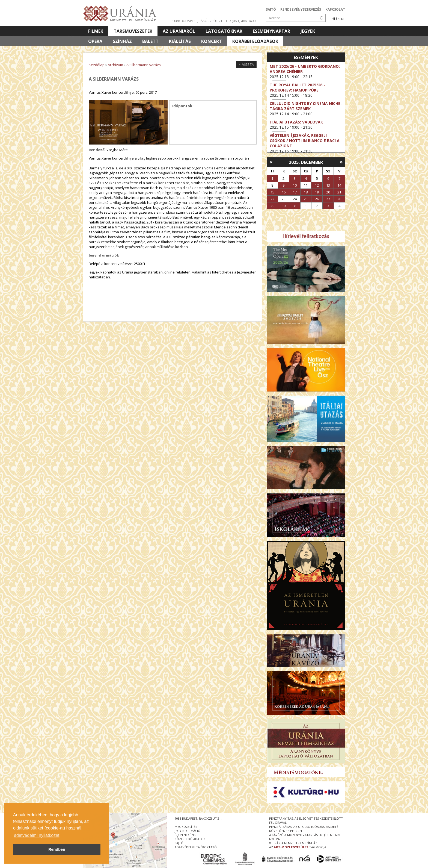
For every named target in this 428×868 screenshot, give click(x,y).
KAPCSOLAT (335, 9)
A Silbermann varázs (144, 65)
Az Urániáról (179, 31)
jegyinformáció (188, 831)
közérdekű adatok (190, 839)
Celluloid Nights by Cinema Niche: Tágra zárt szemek (306, 106)
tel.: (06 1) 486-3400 (240, 21)
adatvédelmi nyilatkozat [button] (37, 835)
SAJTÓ (271, 9)
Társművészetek (133, 31)
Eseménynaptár (271, 31)
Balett (150, 41)
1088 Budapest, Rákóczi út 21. (198, 21)
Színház (122, 41)
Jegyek (308, 31)
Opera (95, 41)
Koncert (212, 41)
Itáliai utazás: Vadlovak (296, 122)
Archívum (115, 65)
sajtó (179, 843)
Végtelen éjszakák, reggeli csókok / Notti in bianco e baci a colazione (305, 141)
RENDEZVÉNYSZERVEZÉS (301, 9)
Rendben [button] (57, 849)
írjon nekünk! (186, 835)
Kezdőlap (97, 65)
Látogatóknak (224, 31)
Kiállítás (180, 41)
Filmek (96, 31)
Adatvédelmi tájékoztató (196, 847)
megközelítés (186, 827)
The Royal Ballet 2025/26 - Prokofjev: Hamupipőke (297, 87)
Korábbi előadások (255, 41)
